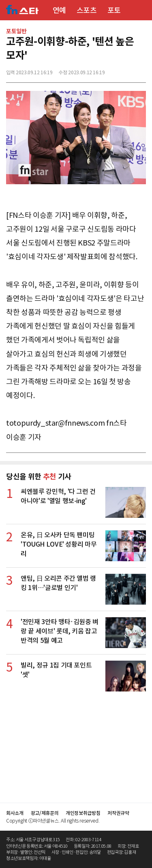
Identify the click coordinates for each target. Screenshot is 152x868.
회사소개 (15, 813)
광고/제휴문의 (45, 813)
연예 (59, 10)
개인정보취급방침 (83, 813)
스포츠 (87, 10)
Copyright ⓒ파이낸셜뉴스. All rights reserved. (53, 821)
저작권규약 (118, 813)
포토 (114, 10)
